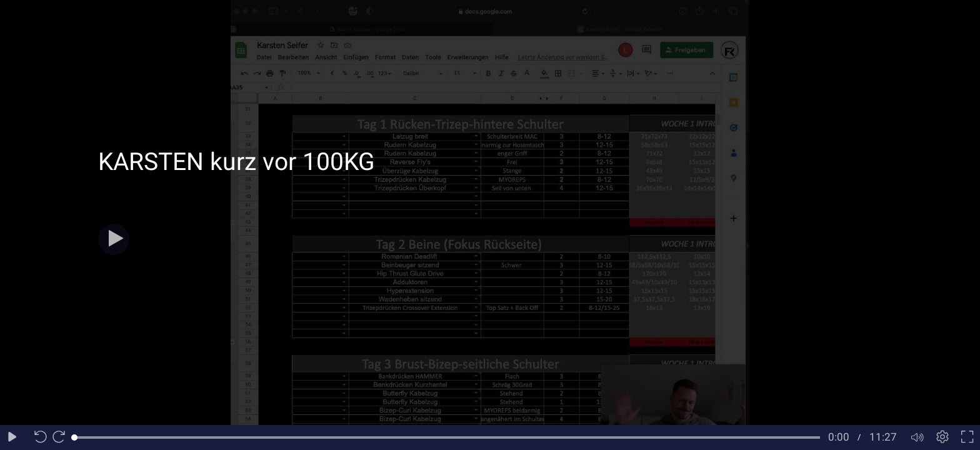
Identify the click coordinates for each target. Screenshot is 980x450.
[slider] (447, 437)
